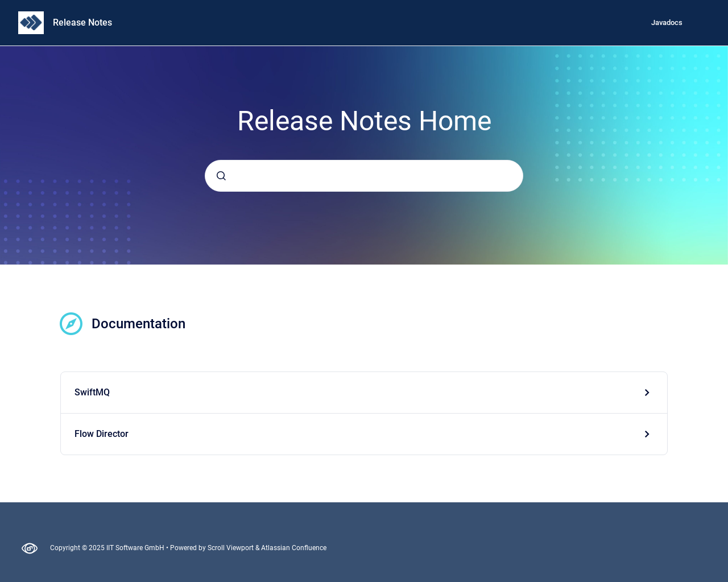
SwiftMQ (92, 392)
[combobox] (364, 176)
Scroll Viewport (231, 548)
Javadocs (667, 22)
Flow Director (102, 434)
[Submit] (221, 176)
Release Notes (82, 22)
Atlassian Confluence (294, 548)
